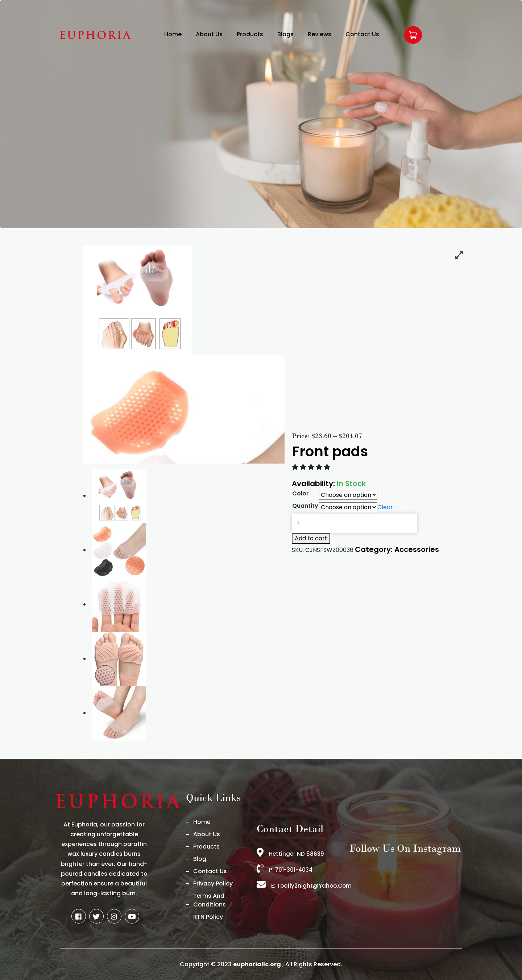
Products (250, 34)
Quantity (305, 506)
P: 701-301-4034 (285, 870)
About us (207, 834)
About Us (209, 34)
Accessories (417, 549)
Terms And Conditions (210, 900)
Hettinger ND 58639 (290, 854)
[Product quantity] (355, 523)
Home (173, 34)
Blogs (285, 34)
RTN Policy (208, 917)
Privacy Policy (213, 883)
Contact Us (362, 34)
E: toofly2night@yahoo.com (304, 886)
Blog (200, 859)
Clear (385, 508)
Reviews (320, 34)
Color (301, 493)
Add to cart (311, 538)
